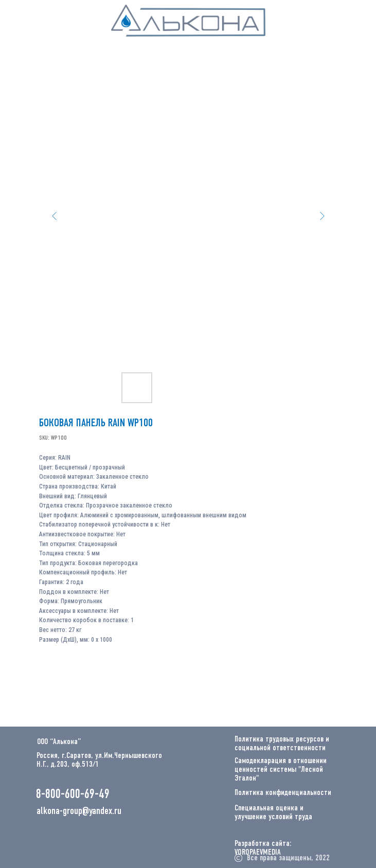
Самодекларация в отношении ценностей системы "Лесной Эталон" (281, 770)
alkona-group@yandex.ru (79, 811)
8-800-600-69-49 (73, 795)
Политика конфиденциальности (283, 793)
